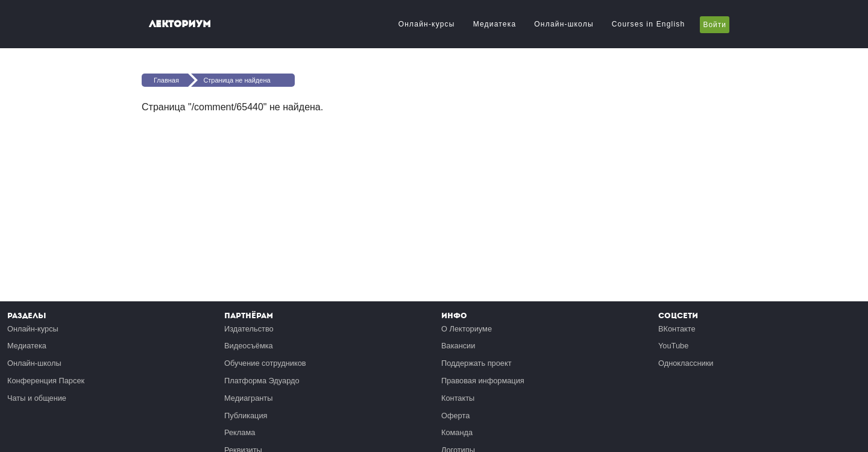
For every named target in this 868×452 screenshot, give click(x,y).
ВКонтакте (677, 329)
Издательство (249, 329)
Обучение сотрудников (265, 363)
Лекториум (180, 24)
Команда (457, 432)
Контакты (458, 398)
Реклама (240, 432)
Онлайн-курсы (427, 24)
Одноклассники (686, 363)
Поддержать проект (476, 363)
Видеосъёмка (249, 346)
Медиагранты (248, 398)
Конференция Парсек (46, 381)
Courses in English (649, 24)
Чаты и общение (37, 398)
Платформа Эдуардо (262, 381)
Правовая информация (483, 381)
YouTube (673, 346)
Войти (715, 25)
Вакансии (458, 346)
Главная (166, 80)
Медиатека (495, 24)
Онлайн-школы (564, 24)
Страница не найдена (237, 80)
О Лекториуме (467, 329)
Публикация (246, 416)
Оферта (455, 416)
